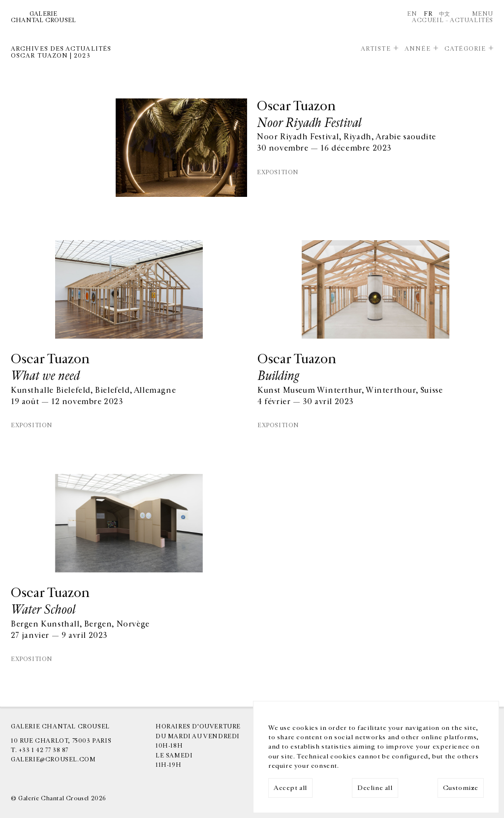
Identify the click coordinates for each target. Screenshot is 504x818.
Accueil (428, 20)
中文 (445, 14)
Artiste (376, 49)
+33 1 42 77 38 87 (44, 750)
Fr (428, 14)
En (412, 14)
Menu (483, 14)
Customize (461, 788)
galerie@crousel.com (53, 759)
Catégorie (465, 49)
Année (417, 49)
